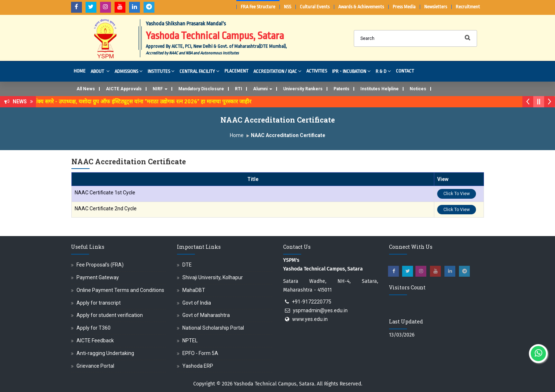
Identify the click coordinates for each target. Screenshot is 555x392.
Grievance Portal (95, 366)
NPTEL (190, 341)
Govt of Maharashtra (206, 315)
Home (80, 71)
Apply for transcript (99, 303)
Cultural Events (315, 7)
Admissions (129, 71)
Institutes (161, 71)
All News (86, 89)
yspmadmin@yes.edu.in (320, 310)
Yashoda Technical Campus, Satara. (275, 384)
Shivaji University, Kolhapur (213, 277)
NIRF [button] (160, 89)
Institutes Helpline (380, 89)
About (100, 71)
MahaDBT (194, 290)
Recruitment (468, 7)
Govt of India (197, 303)
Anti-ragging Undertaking (105, 353)
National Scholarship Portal (213, 328)
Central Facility (199, 71)
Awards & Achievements (361, 7)
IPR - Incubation (351, 71)
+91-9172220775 (312, 302)
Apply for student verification (110, 315)
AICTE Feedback (95, 341)
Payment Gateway (98, 277)
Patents (341, 89)
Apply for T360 (94, 328)
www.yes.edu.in (310, 319)
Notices (418, 89)
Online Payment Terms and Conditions (120, 290)
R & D (383, 71)
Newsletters (436, 7)
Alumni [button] (263, 89)
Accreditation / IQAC (277, 71)
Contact (405, 71)
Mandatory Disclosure (201, 89)
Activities (317, 71)
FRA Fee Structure (258, 7)
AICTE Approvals (124, 89)
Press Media (404, 7)
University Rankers (303, 89)
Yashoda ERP (198, 366)
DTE (187, 265)
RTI (239, 89)
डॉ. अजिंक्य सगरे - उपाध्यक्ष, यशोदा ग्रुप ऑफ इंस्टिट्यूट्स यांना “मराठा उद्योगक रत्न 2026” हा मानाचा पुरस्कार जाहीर (142, 102)
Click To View (457, 194)
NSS (287, 7)
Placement (236, 71)
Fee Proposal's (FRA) (100, 265)
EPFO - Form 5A (200, 353)
